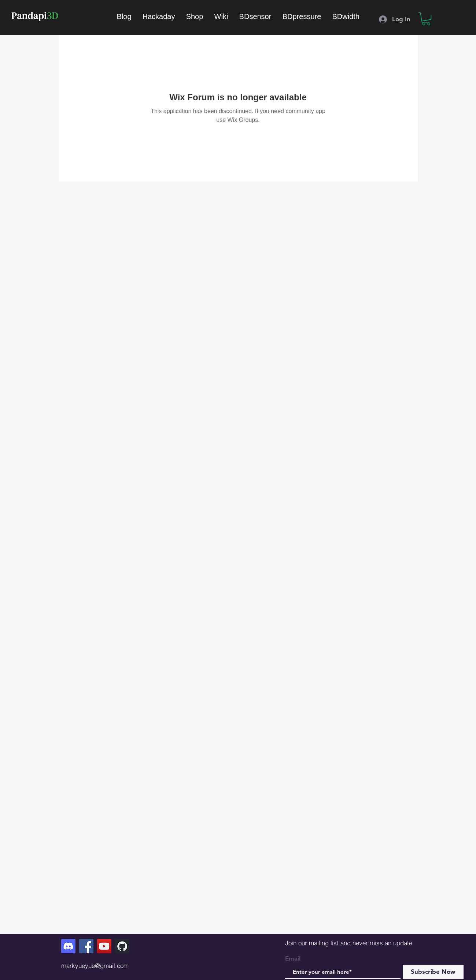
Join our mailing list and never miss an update (349, 943)
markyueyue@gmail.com (95, 966)
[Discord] (68, 946)
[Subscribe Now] (433, 972)
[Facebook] (86, 946)
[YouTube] (104, 946)
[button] (426, 19)
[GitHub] (122, 946)
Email (293, 959)
